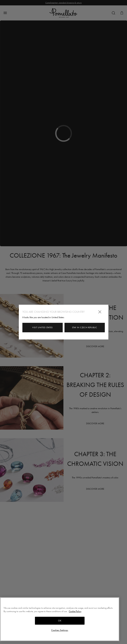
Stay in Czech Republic (84, 327)
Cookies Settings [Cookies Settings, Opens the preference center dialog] (60, 630)
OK (60, 621)
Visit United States (42, 327)
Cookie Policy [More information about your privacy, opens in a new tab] (75, 611)
